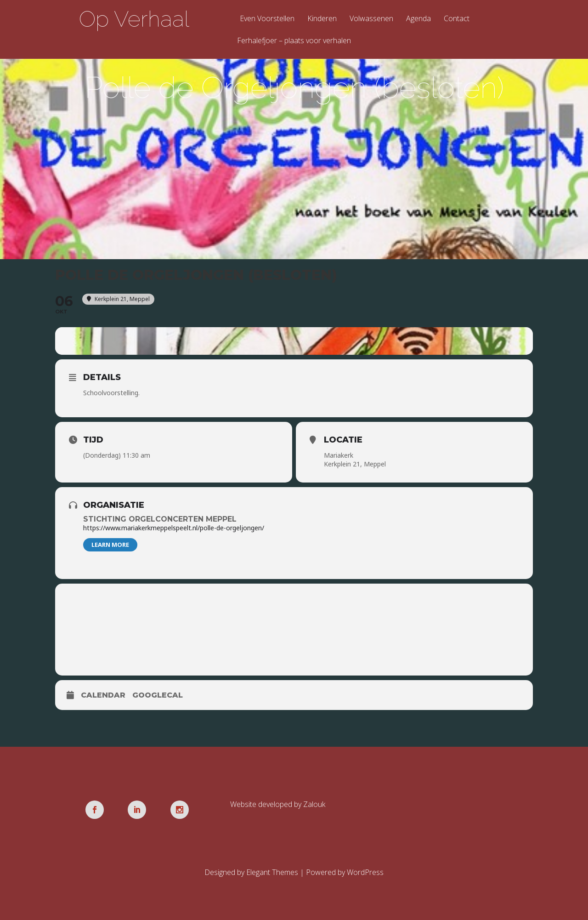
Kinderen (322, 19)
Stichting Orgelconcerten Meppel (160, 519)
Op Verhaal (134, 19)
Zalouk (314, 804)
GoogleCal (158, 695)
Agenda (418, 19)
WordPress (365, 872)
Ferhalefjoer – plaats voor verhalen (294, 41)
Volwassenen (371, 19)
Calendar (103, 695)
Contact (457, 19)
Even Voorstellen (267, 19)
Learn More (110, 545)
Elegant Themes (272, 872)
